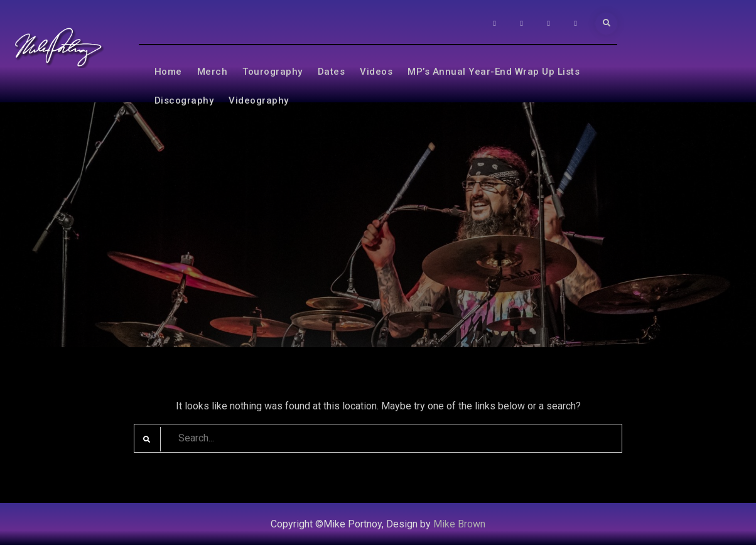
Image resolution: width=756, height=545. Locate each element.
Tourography (273, 72)
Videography (259, 100)
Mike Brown (459, 524)
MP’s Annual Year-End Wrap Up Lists (494, 72)
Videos (376, 72)
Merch (213, 72)
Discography (184, 100)
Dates (332, 72)
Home (168, 72)
